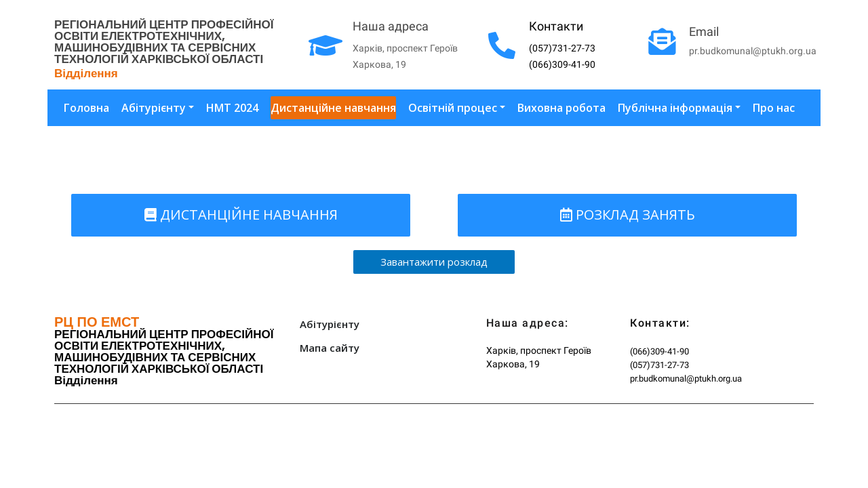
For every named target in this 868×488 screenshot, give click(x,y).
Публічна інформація (675, 108)
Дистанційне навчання (333, 108)
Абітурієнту (154, 108)
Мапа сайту (330, 348)
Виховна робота (561, 108)
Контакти (556, 26)
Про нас (774, 108)
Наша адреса (391, 26)
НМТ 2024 (232, 108)
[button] (241, 215)
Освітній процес (453, 108)
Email (704, 32)
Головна (86, 108)
